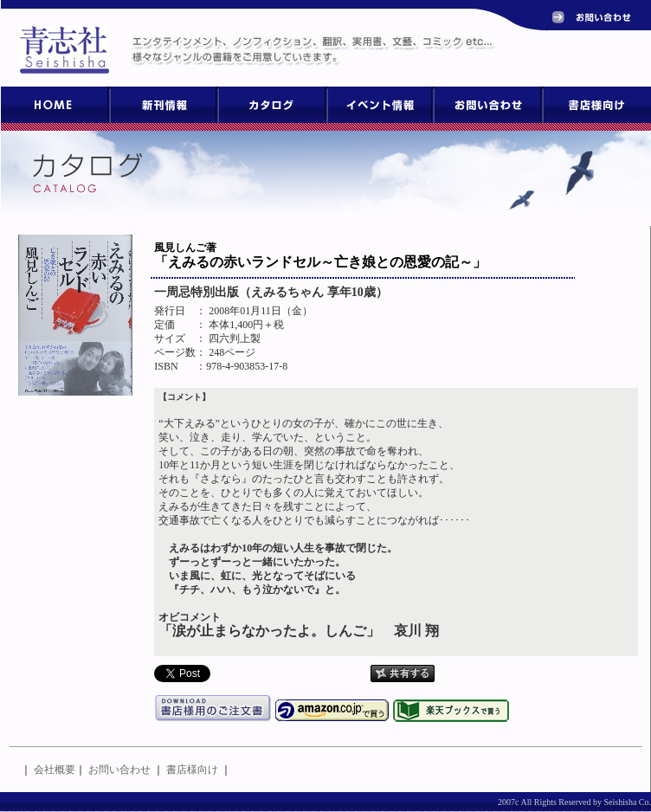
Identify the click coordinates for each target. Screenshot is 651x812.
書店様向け (192, 770)
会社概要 (55, 770)
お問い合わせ (119, 770)
